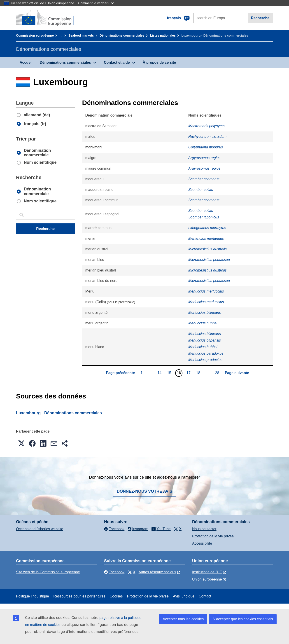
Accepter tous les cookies (183, 619)
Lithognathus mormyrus (207, 228)
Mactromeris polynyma (206, 126)
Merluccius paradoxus (206, 353)
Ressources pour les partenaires (79, 596)
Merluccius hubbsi (203, 323)
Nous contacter (204, 529)
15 (170, 373)
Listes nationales (163, 35)
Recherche (260, 18)
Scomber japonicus (204, 217)
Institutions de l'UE (207, 572)
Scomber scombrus (204, 179)
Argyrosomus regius (204, 158)
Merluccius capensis (205, 340)
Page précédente (120, 373)
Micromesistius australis (207, 249)
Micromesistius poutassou (209, 260)
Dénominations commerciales (122, 35)
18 (199, 373)
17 (189, 373)
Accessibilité (202, 543)
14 (160, 373)
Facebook (114, 572)
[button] (21, 443)
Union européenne (207, 579)
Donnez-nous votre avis (144, 491)
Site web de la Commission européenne (48, 572)
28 (218, 373)
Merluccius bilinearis (205, 313)
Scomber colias (201, 190)
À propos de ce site (159, 62)
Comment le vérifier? (96, 3)
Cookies (116, 596)
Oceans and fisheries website (40, 529)
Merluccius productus (205, 360)
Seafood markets (81, 35)
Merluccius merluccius (206, 291)
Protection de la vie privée (213, 536)
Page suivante (237, 373)
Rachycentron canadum (207, 137)
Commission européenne (35, 35)
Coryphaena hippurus (206, 147)
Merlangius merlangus (206, 238)
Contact (205, 596)
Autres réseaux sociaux (157, 572)
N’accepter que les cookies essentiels (243, 619)
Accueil (26, 62)
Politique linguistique (33, 596)
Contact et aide (117, 62)
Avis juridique (184, 596)
